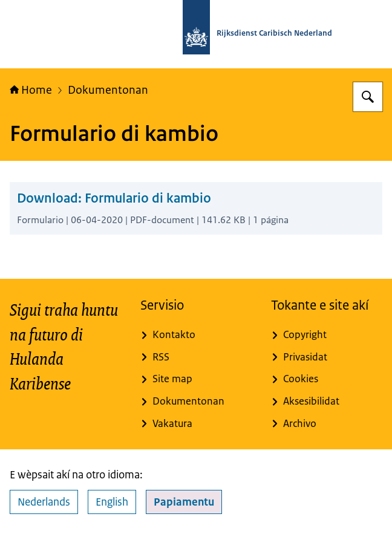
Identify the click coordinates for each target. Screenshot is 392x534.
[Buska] (368, 97)
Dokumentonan (108, 90)
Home (31, 90)
